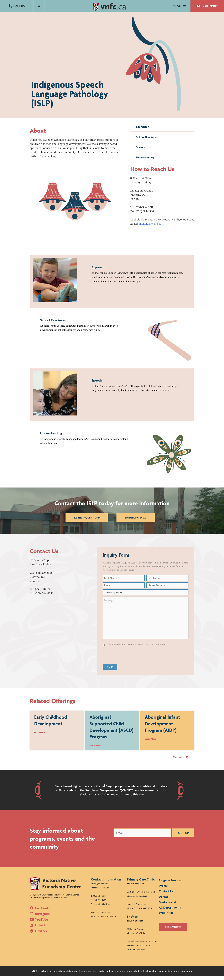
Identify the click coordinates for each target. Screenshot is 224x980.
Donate (164, 901)
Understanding (145, 161)
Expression (143, 131)
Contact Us (166, 895)
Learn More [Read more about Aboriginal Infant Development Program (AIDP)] (150, 743)
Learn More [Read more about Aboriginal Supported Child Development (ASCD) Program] (95, 749)
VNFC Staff (166, 917)
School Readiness (147, 141)
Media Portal (167, 906)
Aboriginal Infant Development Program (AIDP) (162, 728)
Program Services (170, 884)
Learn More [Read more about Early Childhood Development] (40, 736)
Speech (141, 151)
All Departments (170, 911)
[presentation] (125, 659)
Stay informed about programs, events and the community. (136, 648)
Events (163, 890)
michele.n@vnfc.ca (150, 228)
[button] (17, 6)
